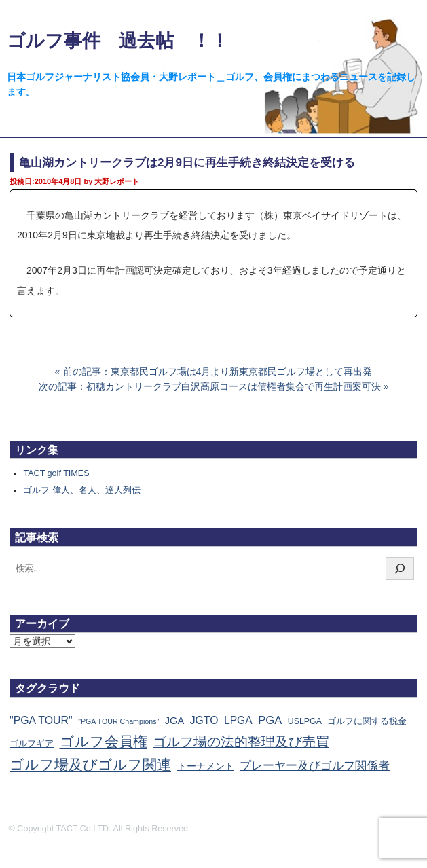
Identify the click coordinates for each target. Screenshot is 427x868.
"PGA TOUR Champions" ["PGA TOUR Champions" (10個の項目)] (118, 721)
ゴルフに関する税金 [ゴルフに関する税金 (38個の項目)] (367, 721)
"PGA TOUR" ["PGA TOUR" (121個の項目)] (41, 720)
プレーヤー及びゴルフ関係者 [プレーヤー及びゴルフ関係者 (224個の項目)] (315, 765)
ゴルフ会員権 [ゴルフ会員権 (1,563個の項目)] (104, 742)
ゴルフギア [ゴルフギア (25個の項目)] (32, 744)
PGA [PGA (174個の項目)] (270, 720)
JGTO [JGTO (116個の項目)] (204, 720)
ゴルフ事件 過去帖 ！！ (118, 40)
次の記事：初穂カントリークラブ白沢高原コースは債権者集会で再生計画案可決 (210, 386)
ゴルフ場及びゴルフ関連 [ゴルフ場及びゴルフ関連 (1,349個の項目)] (90, 764)
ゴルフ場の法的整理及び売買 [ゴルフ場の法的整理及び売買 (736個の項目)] (241, 742)
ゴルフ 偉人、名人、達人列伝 (82, 490)
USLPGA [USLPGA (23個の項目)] (305, 721)
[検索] (400, 568)
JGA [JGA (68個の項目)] (174, 721)
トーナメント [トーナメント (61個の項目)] (206, 766)
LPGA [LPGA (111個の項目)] (238, 720)
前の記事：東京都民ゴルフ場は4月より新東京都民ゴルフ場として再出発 (218, 372)
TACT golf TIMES (56, 473)
